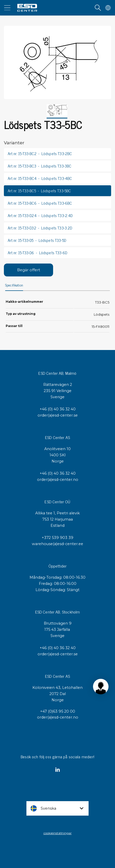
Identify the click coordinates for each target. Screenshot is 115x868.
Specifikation (14, 285)
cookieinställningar (58, 833)
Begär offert (29, 270)
